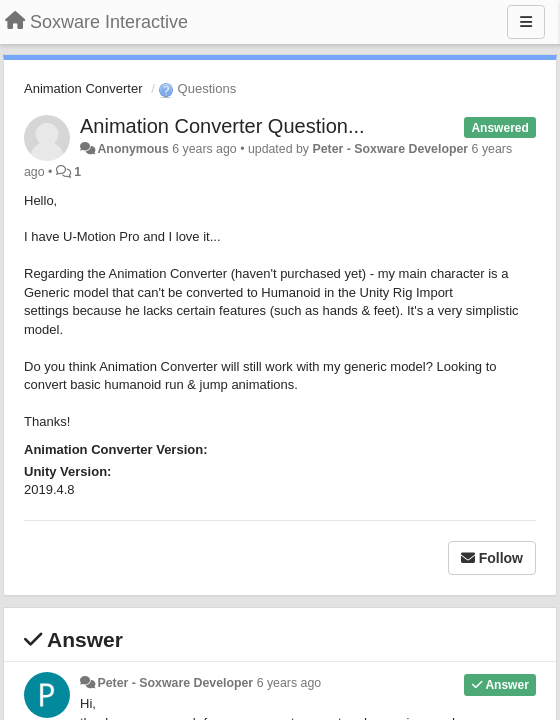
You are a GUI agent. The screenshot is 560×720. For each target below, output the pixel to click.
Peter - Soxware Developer (390, 149)
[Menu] (526, 22)
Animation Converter (83, 88)
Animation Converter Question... (222, 126)
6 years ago (289, 683)
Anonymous (132, 149)
